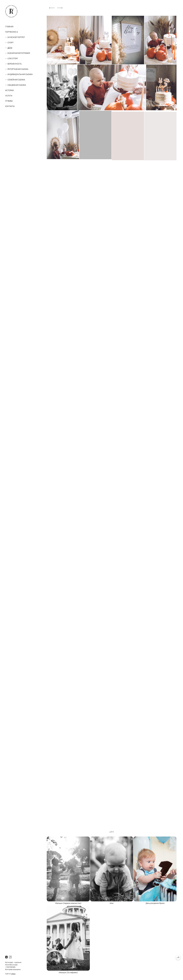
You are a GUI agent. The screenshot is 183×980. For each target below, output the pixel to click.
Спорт (11, 43)
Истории (9, 90)
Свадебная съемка (17, 85)
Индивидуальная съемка (20, 74)
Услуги (9, 96)
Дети (10, 48)
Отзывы (9, 101)
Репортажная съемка (18, 69)
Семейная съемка (16, 80)
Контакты (10, 106)
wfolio (13, 974)
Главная (9, 26)
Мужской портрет (16, 37)
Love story (13, 58)
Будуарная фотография (19, 53)
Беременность (15, 64)
